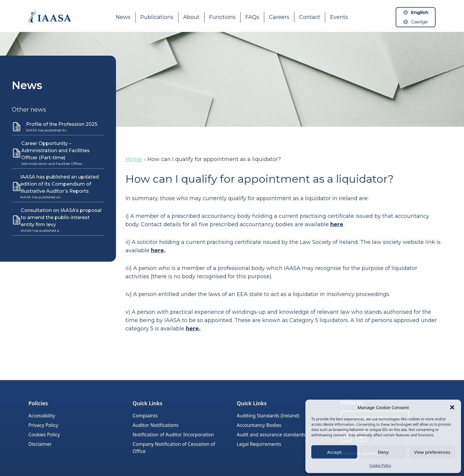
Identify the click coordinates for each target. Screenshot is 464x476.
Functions (222, 17)
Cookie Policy (380, 465)
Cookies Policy (44, 435)
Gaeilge (419, 22)
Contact (310, 17)
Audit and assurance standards (271, 435)
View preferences (432, 452)
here (337, 224)
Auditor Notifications (156, 425)
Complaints (145, 416)
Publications (157, 17)
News (123, 17)
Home (134, 159)
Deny (383, 452)
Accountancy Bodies (259, 425)
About (191, 17)
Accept (334, 452)
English (420, 12)
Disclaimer (40, 444)
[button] (452, 407)
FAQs (252, 17)
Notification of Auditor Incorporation (173, 435)
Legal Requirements (259, 444)
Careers (279, 17)
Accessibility (42, 416)
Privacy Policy (43, 425)
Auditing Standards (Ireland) (268, 416)
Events (339, 17)
